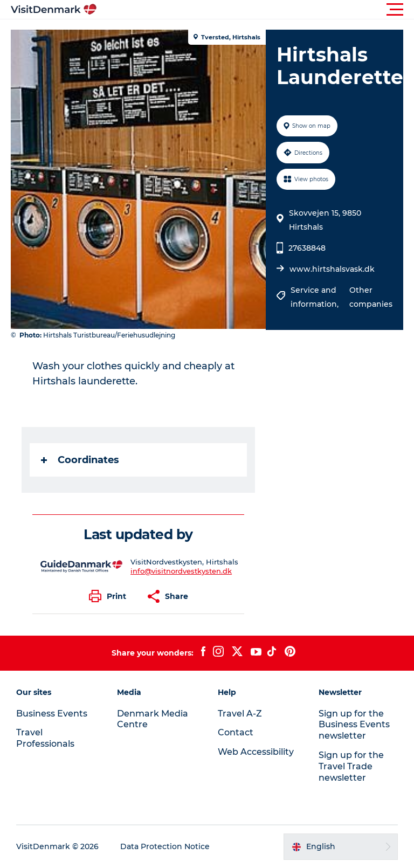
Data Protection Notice (165, 846)
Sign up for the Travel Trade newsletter (351, 766)
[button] (256, 10)
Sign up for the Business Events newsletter (354, 725)
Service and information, (316, 297)
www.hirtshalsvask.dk (332, 269)
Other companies (371, 297)
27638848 (307, 248)
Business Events (52, 714)
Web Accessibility (256, 752)
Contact (236, 732)
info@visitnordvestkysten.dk (181, 571)
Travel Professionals (45, 738)
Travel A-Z (240, 714)
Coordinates (80, 460)
